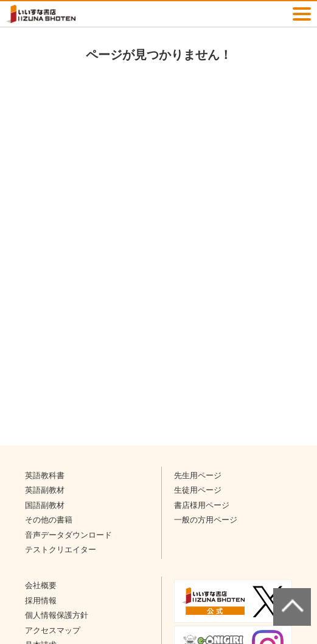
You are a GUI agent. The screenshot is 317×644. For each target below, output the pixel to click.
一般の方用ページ (206, 520)
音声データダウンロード (68, 535)
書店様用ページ (202, 505)
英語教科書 (45, 475)
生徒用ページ (198, 490)
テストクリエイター (61, 550)
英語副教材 (45, 490)
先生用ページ (198, 475)
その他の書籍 (49, 520)
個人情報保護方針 (57, 615)
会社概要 (41, 585)
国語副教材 (45, 505)
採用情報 (41, 601)
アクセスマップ (53, 630)
